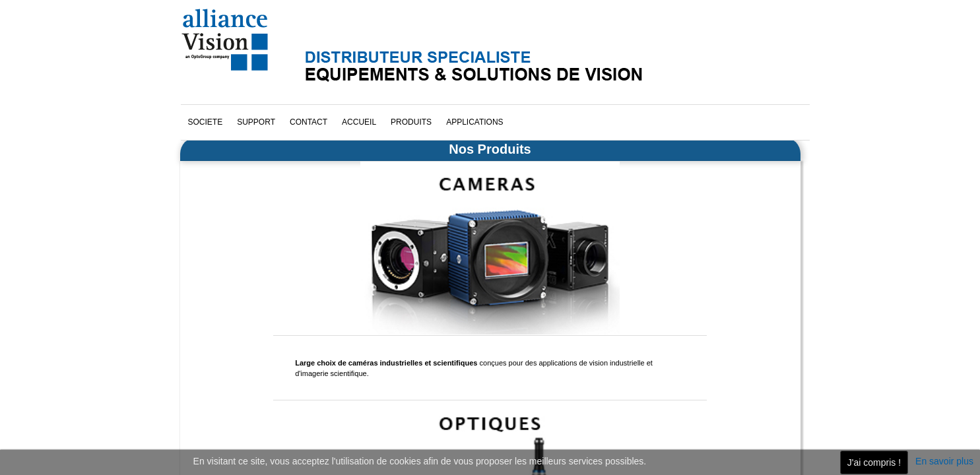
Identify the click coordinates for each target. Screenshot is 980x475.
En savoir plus (944, 461)
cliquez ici (663, 313)
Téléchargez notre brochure (244, 396)
